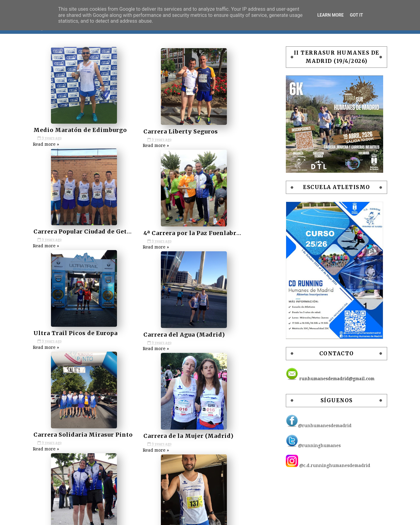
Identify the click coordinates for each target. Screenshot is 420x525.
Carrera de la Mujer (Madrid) (161, 332)
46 (139, 460)
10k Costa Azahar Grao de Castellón (95, 432)
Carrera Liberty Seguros (153, 131)
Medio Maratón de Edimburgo (86, 131)
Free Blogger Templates (303, 517)
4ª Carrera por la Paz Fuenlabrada (91, 231)
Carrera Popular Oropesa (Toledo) (243, 432)
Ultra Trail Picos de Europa (157, 231)
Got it (356, 15)
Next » (161, 460)
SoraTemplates (225, 517)
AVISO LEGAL (106, 517)
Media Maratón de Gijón (154, 432)
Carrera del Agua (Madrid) (232, 231)
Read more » (53, 144)
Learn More (330, 15)
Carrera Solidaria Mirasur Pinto (89, 332)
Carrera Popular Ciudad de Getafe (243, 131)
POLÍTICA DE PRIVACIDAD (153, 517)
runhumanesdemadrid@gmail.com (323, 380)
